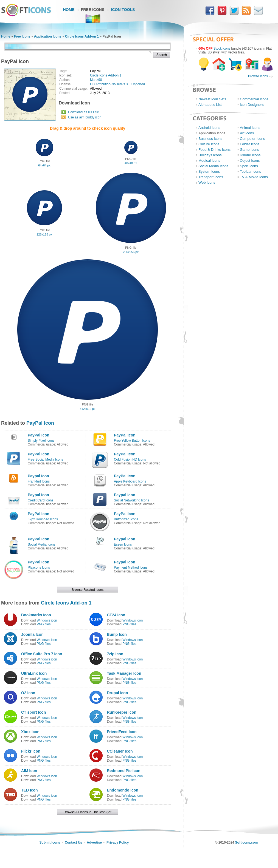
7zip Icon (115, 654)
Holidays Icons (210, 155)
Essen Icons (123, 544)
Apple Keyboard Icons (130, 481)
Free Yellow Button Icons (132, 441)
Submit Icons (50, 843)
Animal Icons (250, 128)
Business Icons (210, 139)
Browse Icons (258, 76)
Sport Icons (249, 166)
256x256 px (131, 252)
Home (69, 10)
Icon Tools (123, 10)
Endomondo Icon (122, 790)
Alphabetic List (210, 105)
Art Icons (247, 133)
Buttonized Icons (126, 519)
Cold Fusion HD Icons (130, 459)
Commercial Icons (254, 99)
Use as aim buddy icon (85, 117)
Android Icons (209, 128)
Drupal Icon (117, 693)
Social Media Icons (42, 544)
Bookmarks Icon (36, 615)
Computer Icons (252, 139)
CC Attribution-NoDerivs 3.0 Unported (117, 84)
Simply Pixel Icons (41, 441)
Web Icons (207, 182)
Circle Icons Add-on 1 (82, 36)
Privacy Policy (118, 843)
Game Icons (249, 150)
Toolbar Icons (250, 171)
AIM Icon (29, 771)
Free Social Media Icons (45, 459)
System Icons (209, 171)
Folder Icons (250, 144)
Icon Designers (252, 105)
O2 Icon (28, 693)
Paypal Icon (38, 476)
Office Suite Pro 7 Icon (42, 654)
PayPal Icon (40, 423)
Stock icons (222, 49)
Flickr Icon (31, 751)
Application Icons (48, 36)
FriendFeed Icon (122, 732)
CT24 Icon (116, 615)
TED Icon (30, 790)
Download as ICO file (84, 112)
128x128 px (44, 234)
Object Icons (250, 161)
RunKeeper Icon (121, 712)
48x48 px (131, 163)
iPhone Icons (250, 155)
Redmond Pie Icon (123, 771)
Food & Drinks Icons (214, 150)
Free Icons (93, 10)
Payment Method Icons (131, 568)
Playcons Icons (39, 568)
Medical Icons (209, 161)
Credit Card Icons (40, 500)
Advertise (94, 843)
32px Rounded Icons (43, 519)
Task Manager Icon (124, 673)
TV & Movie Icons (254, 177)
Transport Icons (211, 177)
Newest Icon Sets (212, 99)
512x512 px (88, 409)
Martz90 (96, 80)
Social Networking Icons (131, 500)
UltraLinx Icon (34, 673)
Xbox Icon (30, 732)
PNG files (44, 624)
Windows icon (47, 620)
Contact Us (73, 843)
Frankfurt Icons (39, 481)
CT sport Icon (33, 712)
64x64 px (44, 165)
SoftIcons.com (247, 843)
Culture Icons (209, 144)
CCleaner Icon (120, 751)
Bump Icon (117, 634)
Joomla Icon (32, 634)
